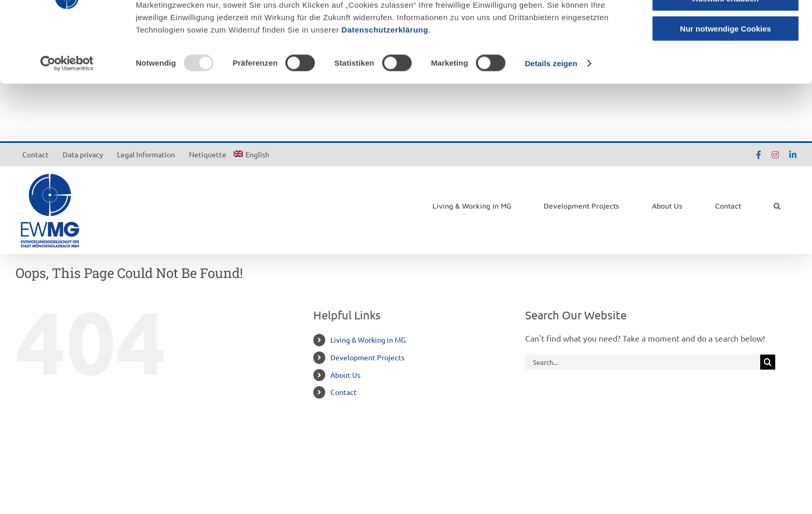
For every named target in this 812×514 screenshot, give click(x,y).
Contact (344, 392)
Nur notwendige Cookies (726, 86)
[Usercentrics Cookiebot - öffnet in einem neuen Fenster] (67, 121)
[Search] (768, 362)
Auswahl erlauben (726, 56)
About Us (345, 375)
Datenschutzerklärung (385, 87)
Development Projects (367, 357)
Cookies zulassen (726, 26)
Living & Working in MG (368, 340)
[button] (777, 206)
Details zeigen (551, 121)
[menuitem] (251, 154)
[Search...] (643, 362)
